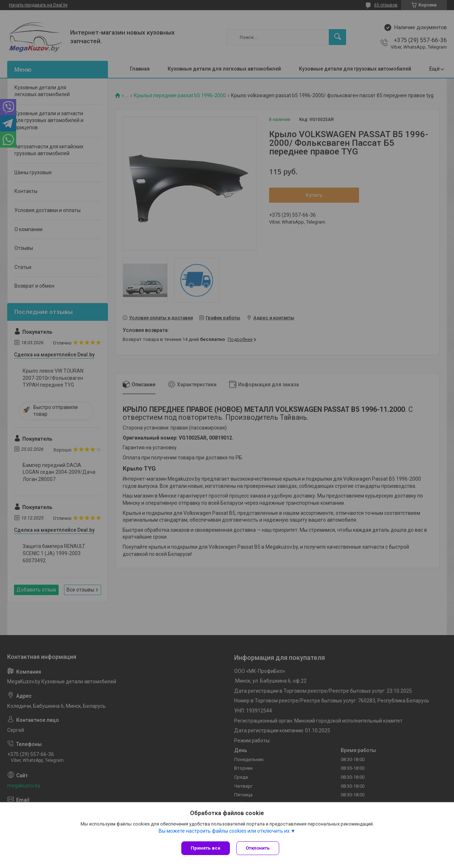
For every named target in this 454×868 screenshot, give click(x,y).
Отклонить (258, 848)
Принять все (206, 848)
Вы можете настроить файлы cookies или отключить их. (225, 832)
